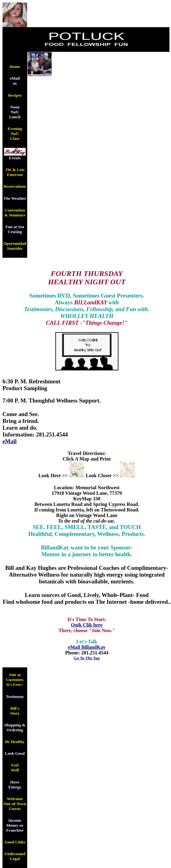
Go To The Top (87, 658)
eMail (10, 441)
